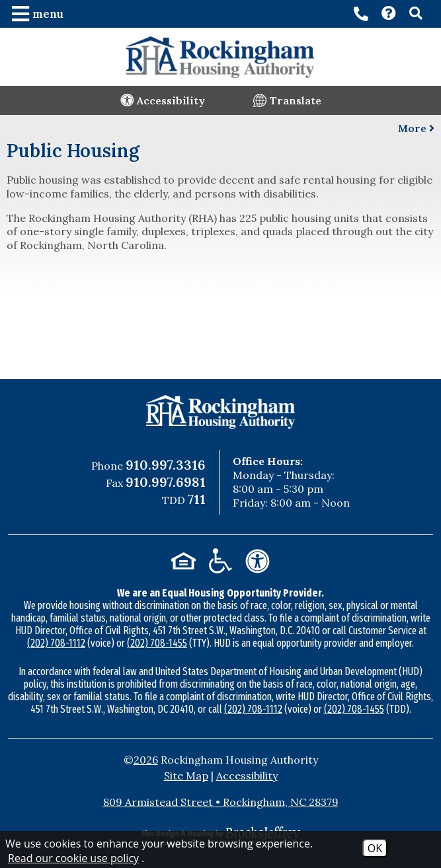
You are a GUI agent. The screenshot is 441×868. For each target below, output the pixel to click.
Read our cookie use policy (73, 858)
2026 (146, 760)
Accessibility (247, 776)
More (416, 128)
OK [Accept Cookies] (375, 848)
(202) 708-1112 (56, 643)
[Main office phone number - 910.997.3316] (361, 14)
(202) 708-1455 (157, 643)
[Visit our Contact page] (389, 15)
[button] (39, 14)
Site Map (186, 776)
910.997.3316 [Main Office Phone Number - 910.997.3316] (166, 465)
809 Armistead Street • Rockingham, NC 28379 (221, 802)
